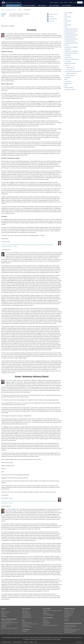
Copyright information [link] (17, 642)
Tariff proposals (25, 625)
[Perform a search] (82, 3)
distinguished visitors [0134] (70, 41)
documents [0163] (68, 55)
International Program (27, 618)
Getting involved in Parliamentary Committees (52, 611)
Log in (75, 3)
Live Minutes (4, 625)
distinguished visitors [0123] (70, 33)
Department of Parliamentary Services (72, 630)
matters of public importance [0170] (72, 59)
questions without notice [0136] (71, 43)
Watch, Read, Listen (26, 612)
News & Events (42, 5)
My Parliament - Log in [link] (69, 611)
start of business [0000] (68, 13)
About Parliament (54, 5)
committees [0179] (68, 61)
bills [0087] (66, 27)
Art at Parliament (46, 623)
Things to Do (46, 621)
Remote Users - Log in (69, 612)
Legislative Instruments (27, 627)
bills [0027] (66, 19)
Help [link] (36, 642)
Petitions (45, 612)
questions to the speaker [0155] (72, 51)
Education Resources (27, 615)
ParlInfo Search (68, 613)
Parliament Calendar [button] (54, 3)
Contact (61, 3)
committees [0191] (68, 77)
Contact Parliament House (48, 615)
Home (4, 5)
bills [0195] (66, 79)
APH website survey (69, 615)
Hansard (20, 10)
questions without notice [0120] (71, 31)
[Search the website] (80, 3)
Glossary (66, 619)
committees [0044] (68, 21)
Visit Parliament (67, 5)
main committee (69, 87)
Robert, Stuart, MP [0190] (71, 75)
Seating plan (4, 616)
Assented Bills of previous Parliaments (30, 624)
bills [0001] (66, 15)
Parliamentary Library (27, 616)
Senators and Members (29, 5)
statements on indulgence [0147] (72, 47)
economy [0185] (67, 65)
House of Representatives (7, 621)
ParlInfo (66, 3)
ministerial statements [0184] (71, 63)
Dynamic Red (4, 613)
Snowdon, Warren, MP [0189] (72, 73)
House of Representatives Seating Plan (9, 628)
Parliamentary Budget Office (70, 631)
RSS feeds (67, 621)
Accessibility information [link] (6, 642)
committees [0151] (68, 49)
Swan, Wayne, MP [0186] (71, 67)
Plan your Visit (46, 624)
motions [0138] (67, 45)
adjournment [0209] (68, 83)
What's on (45, 620)
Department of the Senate (70, 625)
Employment (67, 616)
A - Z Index (67, 618)
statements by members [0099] (71, 29)
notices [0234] (66, 85)
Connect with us (46, 613)
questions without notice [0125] (71, 35)
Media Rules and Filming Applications (51, 625)
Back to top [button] (80, 642)
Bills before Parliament (27, 623)
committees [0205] (68, 81)
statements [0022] (68, 17)
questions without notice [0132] (71, 39)
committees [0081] (68, 25)
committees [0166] (68, 57)
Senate (3, 611)
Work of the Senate (5, 612)
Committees (25, 632)
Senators (3, 615)
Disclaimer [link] (26, 642)
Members (3, 627)
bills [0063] (66, 23)
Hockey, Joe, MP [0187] (70, 69)
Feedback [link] (31, 642)
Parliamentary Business (13, 5)
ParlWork (71, 3)
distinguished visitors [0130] (70, 37)
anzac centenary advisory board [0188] (73, 71)
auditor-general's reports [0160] (71, 53)
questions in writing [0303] (70, 89)
